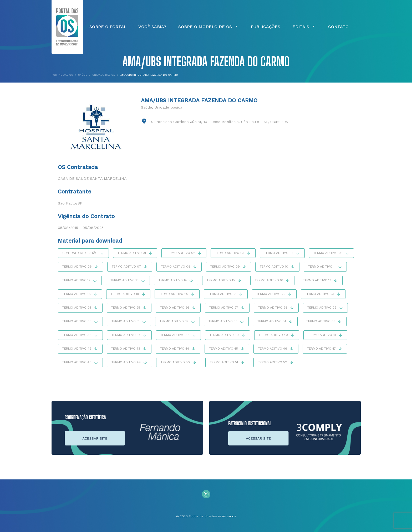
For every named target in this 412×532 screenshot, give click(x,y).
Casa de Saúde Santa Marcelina (92, 178)
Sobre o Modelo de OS (208, 27)
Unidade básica (168, 107)
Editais (304, 27)
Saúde (146, 107)
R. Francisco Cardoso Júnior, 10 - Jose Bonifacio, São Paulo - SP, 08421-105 (219, 122)
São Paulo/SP (70, 203)
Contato (338, 27)
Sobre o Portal (108, 27)
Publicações (266, 27)
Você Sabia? (152, 27)
